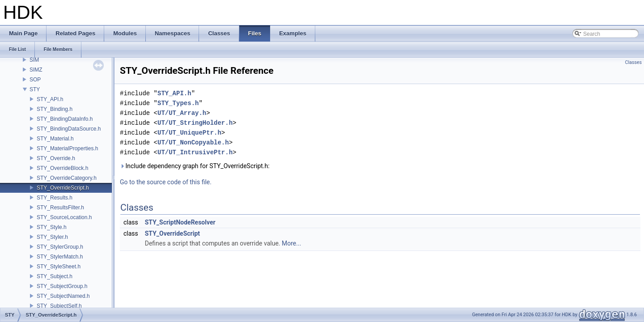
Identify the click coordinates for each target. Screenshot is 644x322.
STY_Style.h (52, 227)
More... (291, 243)
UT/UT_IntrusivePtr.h (195, 152)
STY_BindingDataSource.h (69, 129)
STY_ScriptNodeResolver (180, 222)
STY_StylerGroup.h (60, 247)
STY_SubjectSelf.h (59, 306)
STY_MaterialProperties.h (67, 148)
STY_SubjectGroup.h (62, 286)
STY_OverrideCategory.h (67, 178)
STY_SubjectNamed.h (63, 296)
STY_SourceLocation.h (64, 217)
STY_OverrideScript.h (63, 188)
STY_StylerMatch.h (60, 257)
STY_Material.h (55, 139)
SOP (35, 80)
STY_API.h (50, 99)
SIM (34, 60)
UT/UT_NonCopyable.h (193, 142)
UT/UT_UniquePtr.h (189, 133)
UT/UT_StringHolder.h (195, 123)
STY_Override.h (56, 158)
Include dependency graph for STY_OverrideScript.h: (195, 166)
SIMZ (36, 70)
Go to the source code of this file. (166, 182)
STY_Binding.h (55, 109)
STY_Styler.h (52, 237)
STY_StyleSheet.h (59, 267)
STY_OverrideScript (172, 233)
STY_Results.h (55, 198)
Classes (633, 62)
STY (35, 89)
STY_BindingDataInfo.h (65, 119)
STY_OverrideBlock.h (62, 168)
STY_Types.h (178, 103)
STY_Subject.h (55, 276)
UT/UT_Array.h (182, 113)
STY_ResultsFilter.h (60, 208)
